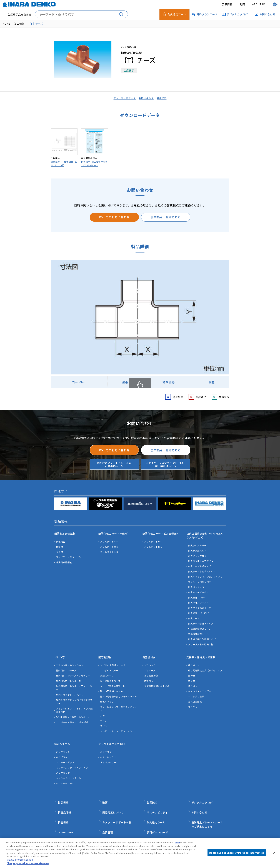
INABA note (65, 816)
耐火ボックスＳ (196, 585)
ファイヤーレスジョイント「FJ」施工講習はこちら (166, 464)
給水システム (62, 738)
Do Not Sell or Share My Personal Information (176, 832)
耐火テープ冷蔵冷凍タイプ (202, 569)
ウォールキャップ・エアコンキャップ (118, 704)
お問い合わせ (147, 98)
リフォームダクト (65, 755)
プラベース (150, 666)
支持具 (192, 671)
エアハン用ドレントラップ (70, 660)
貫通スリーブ (107, 671)
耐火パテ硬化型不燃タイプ (202, 637)
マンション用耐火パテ (200, 579)
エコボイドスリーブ (110, 666)
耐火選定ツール (156, 809)
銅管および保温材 (65, 532)
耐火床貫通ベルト (197, 548)
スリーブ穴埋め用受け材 (201, 642)
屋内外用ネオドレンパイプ (70, 690)
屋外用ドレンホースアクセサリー (73, 671)
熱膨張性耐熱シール (198, 631)
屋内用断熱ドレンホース (69, 676)
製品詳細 (163, 98)
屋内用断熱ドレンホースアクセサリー (74, 683)
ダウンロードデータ (123, 98)
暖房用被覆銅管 (64, 560)
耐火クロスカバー (197, 543)
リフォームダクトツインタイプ (72, 760)
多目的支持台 (151, 671)
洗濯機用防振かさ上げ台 (157, 681)
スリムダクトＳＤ (109, 539)
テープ (103, 716)
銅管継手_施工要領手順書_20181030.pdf (94, 163)
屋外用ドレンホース (66, 666)
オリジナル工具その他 (112, 738)
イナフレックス (108, 750)
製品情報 (227, 4)
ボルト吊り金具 (196, 692)
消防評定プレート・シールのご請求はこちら (114, 464)
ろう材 (59, 549)
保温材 (59, 544)
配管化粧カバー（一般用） (114, 532)
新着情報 (63, 809)
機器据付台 (149, 653)
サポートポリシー (132, 832)
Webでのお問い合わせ (114, 217)
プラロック (150, 660)
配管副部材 (105, 653)
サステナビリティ (157, 801)
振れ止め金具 (195, 697)
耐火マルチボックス (198, 590)
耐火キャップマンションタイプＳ (205, 574)
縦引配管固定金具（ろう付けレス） (207, 666)
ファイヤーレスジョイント (70, 555)
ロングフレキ (63, 745)
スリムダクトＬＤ (109, 549)
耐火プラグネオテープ (200, 605)
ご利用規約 (83, 832)
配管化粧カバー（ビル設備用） (161, 532)
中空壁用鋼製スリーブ (200, 626)
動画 (242, 4)
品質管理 (108, 816)
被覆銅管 (61, 539)
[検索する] (122, 14)
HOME (7, 24)
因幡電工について (113, 801)
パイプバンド (63, 765)
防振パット (150, 676)
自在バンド (194, 681)
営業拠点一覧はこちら (166, 217)
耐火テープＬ (195, 616)
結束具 (192, 676)
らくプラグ (62, 750)
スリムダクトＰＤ (153, 539)
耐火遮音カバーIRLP (199, 611)
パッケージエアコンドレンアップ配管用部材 (74, 705)
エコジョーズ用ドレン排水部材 (72, 717)
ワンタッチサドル (65, 776)
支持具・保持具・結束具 (201, 653)
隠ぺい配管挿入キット (112, 686)
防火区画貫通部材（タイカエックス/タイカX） (205, 534)
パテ (102, 711)
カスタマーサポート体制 (117, 809)
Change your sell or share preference (29, 863)
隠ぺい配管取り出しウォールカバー (118, 692)
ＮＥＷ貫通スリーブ (110, 676)
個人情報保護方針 (106, 832)
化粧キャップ (107, 697)
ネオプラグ (106, 745)
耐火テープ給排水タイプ (201, 621)
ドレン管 (60, 653)
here (177, 842)
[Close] (274, 852)
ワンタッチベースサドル (69, 771)
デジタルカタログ (202, 794)
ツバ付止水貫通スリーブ (113, 660)
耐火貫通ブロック (197, 595)
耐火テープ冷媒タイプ (200, 564)
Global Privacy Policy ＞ (20, 860)
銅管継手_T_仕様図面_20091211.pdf (64, 163)
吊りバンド (194, 660)
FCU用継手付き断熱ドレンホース (73, 712)
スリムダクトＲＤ (153, 544)
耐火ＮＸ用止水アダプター (202, 559)
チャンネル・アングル (200, 686)
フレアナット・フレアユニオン (116, 726)
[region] (140, 853)
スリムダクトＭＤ (109, 544)
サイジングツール (109, 755)
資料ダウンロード (157, 816)
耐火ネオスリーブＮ (198, 600)
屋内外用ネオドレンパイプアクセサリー (74, 697)
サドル (104, 721)
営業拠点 (152, 794)
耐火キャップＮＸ (197, 553)
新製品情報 (64, 801)
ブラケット (194, 702)
